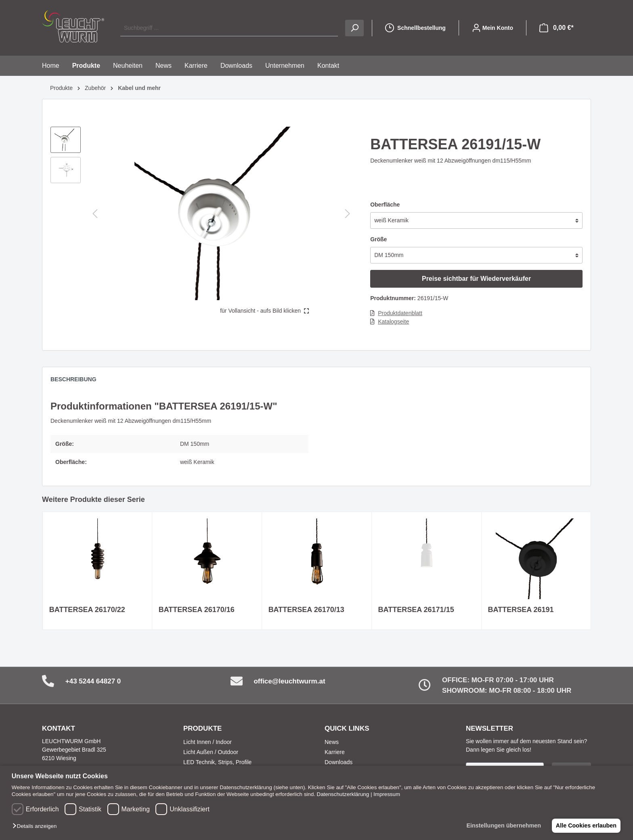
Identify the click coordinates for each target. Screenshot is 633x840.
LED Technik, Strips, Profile (217, 762)
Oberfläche (385, 205)
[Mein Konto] (493, 28)
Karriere (335, 752)
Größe (378, 239)
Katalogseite (393, 322)
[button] (37, 826)
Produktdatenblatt (400, 313)
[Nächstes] (348, 214)
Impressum (387, 794)
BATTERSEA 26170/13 (306, 610)
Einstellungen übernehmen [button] (502, 825)
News (332, 742)
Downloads (339, 762)
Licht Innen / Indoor (208, 742)
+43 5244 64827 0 (93, 681)
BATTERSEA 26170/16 (197, 610)
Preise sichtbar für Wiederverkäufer (476, 279)
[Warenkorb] (556, 28)
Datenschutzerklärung (343, 794)
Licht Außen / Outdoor (211, 752)
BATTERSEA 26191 (521, 610)
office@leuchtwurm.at (289, 681)
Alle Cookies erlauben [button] (585, 825)
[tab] (78, 381)
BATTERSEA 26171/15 (416, 610)
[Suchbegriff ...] (229, 28)
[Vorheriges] (95, 214)
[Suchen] (354, 28)
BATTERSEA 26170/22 (87, 610)
